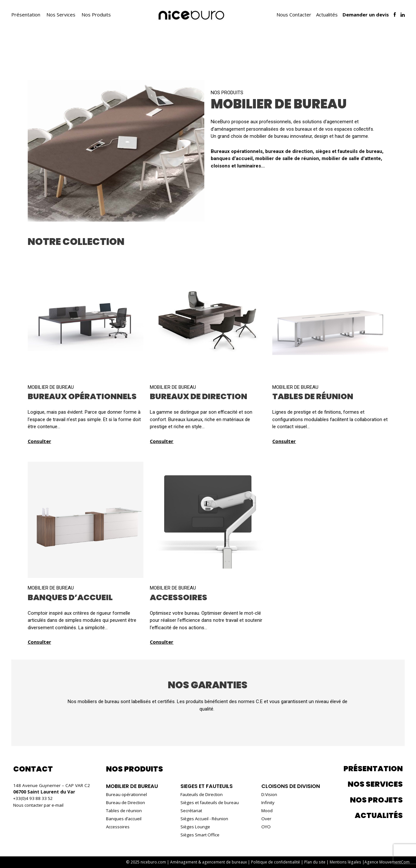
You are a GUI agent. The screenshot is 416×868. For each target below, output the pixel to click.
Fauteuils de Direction (201, 794)
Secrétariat (190, 811)
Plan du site (316, 862)
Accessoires (118, 827)
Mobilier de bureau (133, 786)
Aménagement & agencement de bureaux (210, 862)
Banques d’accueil (124, 819)
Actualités (327, 15)
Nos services (375, 784)
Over (264, 819)
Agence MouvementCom (387, 862)
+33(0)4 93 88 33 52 (34, 798)
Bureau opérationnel (127, 794)
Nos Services (61, 15)
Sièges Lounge (195, 827)
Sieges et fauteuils (206, 786)
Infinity (266, 802)
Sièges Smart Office (200, 835)
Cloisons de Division (290, 786)
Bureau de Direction (126, 802)
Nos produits (227, 93)
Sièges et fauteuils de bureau (209, 802)
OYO (264, 827)
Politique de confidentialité (277, 862)
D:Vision (267, 794)
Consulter (40, 441)
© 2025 (149, 862)
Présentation (26, 15)
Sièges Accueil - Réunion (204, 819)
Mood (265, 811)
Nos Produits (96, 15)
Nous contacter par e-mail (39, 805)
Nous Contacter (294, 15)
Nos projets (376, 800)
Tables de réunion (124, 811)
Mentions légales (346, 862)
